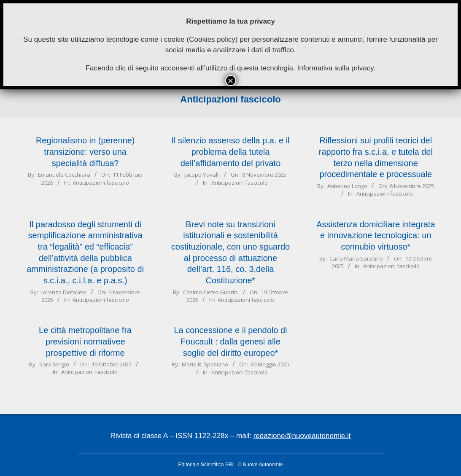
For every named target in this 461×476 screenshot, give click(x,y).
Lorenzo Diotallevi (63, 292)
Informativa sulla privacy (335, 68)
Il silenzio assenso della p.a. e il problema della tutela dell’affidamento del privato (230, 152)
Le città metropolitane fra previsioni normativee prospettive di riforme (85, 341)
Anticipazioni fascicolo (101, 183)
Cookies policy (212, 39)
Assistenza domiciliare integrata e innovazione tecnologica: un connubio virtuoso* (376, 235)
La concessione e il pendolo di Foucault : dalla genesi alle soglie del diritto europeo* (231, 341)
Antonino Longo (347, 186)
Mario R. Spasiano (205, 364)
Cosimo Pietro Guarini (211, 292)
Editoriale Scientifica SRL (208, 465)
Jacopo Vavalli (202, 175)
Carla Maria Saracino (356, 258)
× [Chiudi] (230, 81)
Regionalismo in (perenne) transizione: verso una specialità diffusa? (85, 152)
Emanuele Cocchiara (64, 175)
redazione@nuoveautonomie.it (302, 436)
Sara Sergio (54, 364)
